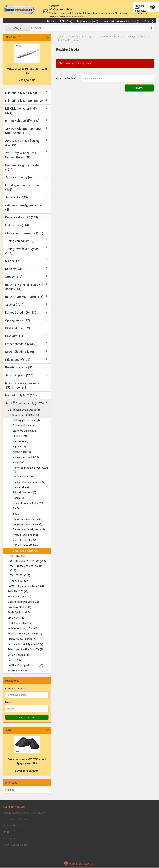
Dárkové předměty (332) (21, 314)
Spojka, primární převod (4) (28, 520)
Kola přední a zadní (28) (26, 458)
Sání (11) (18, 510)
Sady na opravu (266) (19, 377)
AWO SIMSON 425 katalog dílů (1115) (22, 144)
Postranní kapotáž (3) (25, 478)
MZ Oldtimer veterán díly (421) (21, 112)
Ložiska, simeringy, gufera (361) (22, 189)
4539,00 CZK (27, 82)
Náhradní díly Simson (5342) (24, 102)
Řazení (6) (18, 499)
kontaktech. (80, 17)
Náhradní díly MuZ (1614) (22, 397)
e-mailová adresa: (15, 690)
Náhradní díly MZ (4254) (21, 94)
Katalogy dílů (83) (17, 672)
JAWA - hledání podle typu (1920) (26, 587)
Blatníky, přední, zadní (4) (26, 421)
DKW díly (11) (14, 337)
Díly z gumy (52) (17, 619)
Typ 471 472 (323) (20, 577)
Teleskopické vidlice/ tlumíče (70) (26, 651)
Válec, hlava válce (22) (25, 541)
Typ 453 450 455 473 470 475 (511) (26, 570)
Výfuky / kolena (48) (19, 656)
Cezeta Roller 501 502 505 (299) (28, 563)
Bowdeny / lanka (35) (19, 608)
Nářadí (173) (13, 262)
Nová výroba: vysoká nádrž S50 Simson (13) (23, 387)
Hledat (51, 21)
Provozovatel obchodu (15, 820)
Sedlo (16, 515)
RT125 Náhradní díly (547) (22, 122)
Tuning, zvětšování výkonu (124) (23, 252)
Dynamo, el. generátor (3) (27, 427)
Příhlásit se (27, 719)
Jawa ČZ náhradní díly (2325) (24, 405)
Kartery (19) (19, 448)
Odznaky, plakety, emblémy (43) (23, 209)
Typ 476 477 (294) (20, 582)
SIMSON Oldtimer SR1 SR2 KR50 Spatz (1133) (23, 132)
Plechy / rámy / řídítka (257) (23, 640)
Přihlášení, (66, 21)
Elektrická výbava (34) (25, 432)
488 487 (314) (18, 557)
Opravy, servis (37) (18, 322)
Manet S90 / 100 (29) (19, 598)
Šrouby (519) (14, 278)
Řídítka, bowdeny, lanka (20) (28, 504)
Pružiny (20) (14, 661)
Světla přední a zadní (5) (26, 536)
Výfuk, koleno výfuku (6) (26, 547)
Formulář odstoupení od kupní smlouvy (24, 814)
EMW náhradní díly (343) (21, 345)
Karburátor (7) (21, 443)
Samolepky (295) (17, 199)
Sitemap (10, 791)
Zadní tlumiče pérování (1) (27, 552)
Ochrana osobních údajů (16, 846)
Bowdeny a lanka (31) (19, 369)
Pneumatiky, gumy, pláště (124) (22, 169)
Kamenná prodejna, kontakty (121, 21)
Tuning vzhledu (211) (19, 242)
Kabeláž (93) (13, 270)
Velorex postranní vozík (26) (23, 603)
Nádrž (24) (19, 464)
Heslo (8, 704)
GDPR (6, 833)
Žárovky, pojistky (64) (19, 179)
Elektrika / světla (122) (20, 624)
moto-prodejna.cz (12, 827)
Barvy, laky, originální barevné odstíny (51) (24, 288)
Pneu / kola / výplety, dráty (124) (25, 645)
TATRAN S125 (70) (18, 593)
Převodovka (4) (21, 489)
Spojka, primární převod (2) (28, 526)
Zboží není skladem (27, 772)
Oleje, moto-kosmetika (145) (24, 234)
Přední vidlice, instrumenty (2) (29, 483)
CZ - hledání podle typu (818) (24, 411)
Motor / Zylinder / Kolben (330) (25, 635)
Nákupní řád (9, 840)
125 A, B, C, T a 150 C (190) (25, 416)
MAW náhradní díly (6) (20, 353)
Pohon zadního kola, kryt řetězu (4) (30, 471)
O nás (149, 21)
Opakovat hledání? (66, 80)
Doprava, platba (88, 21)
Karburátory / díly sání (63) (22, 630)
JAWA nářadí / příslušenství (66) (25, 667)
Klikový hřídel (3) (22, 453)
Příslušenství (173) (18, 361)
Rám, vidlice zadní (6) (24, 494)
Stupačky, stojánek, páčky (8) (29, 531)
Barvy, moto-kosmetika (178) (24, 298)
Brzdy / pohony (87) (19, 614)
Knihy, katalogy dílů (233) (22, 219)
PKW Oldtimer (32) (18, 330)
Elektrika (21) (20, 437)
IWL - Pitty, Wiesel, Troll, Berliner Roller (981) (21, 156)
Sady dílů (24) (14, 306)
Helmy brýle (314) (17, 227)
